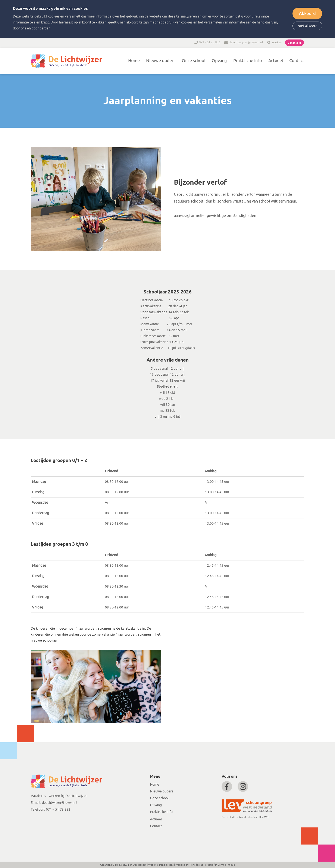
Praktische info (248, 61)
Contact (297, 61)
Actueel (276, 61)
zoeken (277, 42)
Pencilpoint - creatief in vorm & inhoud (212, 865)
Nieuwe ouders (161, 61)
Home (134, 61)
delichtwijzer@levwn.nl (246, 42)
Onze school (194, 61)
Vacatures (295, 43)
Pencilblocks (166, 865)
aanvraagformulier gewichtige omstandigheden (215, 216)
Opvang (219, 61)
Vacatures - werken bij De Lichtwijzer (59, 796)
